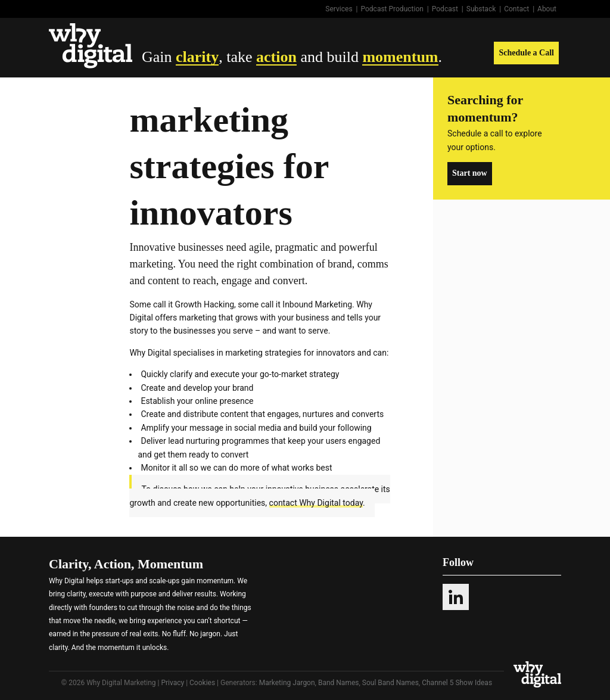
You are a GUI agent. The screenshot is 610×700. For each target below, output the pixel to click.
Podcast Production (392, 9)
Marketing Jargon (287, 683)
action (276, 57)
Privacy (172, 683)
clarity (197, 57)
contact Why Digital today (316, 503)
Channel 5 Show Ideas (457, 683)
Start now (470, 173)
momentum (400, 57)
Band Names (339, 683)
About (547, 9)
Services (339, 9)
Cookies (202, 683)
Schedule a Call (526, 53)
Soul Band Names (390, 683)
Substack (481, 9)
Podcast (445, 9)
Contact (516, 9)
